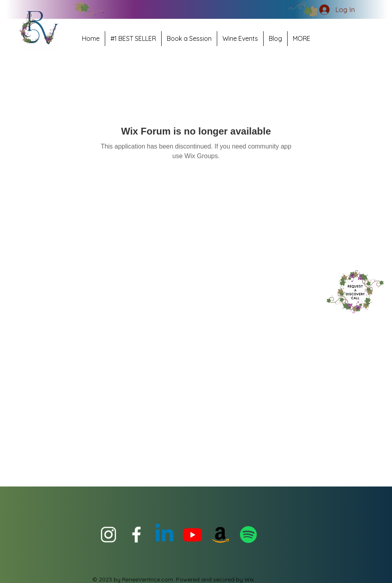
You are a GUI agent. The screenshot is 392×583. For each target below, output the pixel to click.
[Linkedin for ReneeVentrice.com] (164, 535)
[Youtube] (192, 535)
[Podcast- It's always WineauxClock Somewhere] (248, 535)
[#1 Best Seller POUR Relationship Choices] (220, 535)
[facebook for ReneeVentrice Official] (136, 535)
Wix (249, 579)
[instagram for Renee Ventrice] (108, 535)
